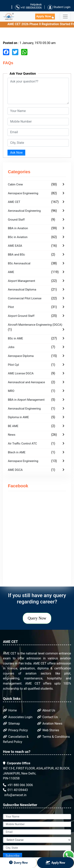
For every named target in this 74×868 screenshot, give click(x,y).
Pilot (11, 307)
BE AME (13, 426)
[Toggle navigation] (65, 16)
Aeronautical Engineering (24, 211)
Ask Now (16, 153)
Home (10, 710)
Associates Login (18, 717)
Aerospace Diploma (21, 356)
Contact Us (48, 717)
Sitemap (11, 724)
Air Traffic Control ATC (22, 444)
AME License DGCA (21, 373)
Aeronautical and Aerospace (26, 382)
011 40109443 (15, 790)
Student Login (59, 7)
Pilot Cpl (13, 365)
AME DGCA (15, 470)
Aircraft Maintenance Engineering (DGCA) (35, 325)
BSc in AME (15, 338)
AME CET (14, 202)
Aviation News (50, 724)
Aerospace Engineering (23, 193)
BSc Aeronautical (19, 263)
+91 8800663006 (28, 7)
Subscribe (13, 856)
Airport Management (22, 281)
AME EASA (15, 246)
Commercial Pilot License (25, 298)
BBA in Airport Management (26, 400)
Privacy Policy (15, 730)
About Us (46, 710)
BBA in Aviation (18, 228)
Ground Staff (16, 220)
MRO (11, 391)
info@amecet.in (15, 795)
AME (11, 272)
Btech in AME (17, 452)
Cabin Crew (15, 184)
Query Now (37, 618)
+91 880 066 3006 (18, 785)
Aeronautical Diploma (22, 290)
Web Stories (48, 730)
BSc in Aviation (18, 237)
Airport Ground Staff (21, 316)
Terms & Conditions (53, 737)
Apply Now (55, 863)
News (12, 435)
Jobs (11, 347)
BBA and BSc (16, 255)
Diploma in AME (18, 417)
